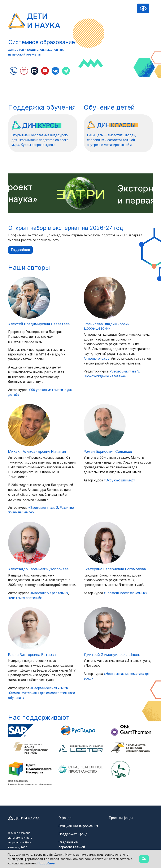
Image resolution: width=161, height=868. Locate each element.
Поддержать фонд (73, 834)
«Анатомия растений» (25, 598)
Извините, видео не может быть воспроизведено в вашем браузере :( (118, 44)
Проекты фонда (121, 818)
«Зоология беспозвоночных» (126, 593)
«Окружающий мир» (119, 480)
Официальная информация (78, 826)
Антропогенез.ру (97, 358)
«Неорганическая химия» (49, 688)
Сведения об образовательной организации (72, 847)
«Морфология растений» (49, 593)
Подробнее (20, 250)
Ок (144, 859)
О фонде (65, 818)
